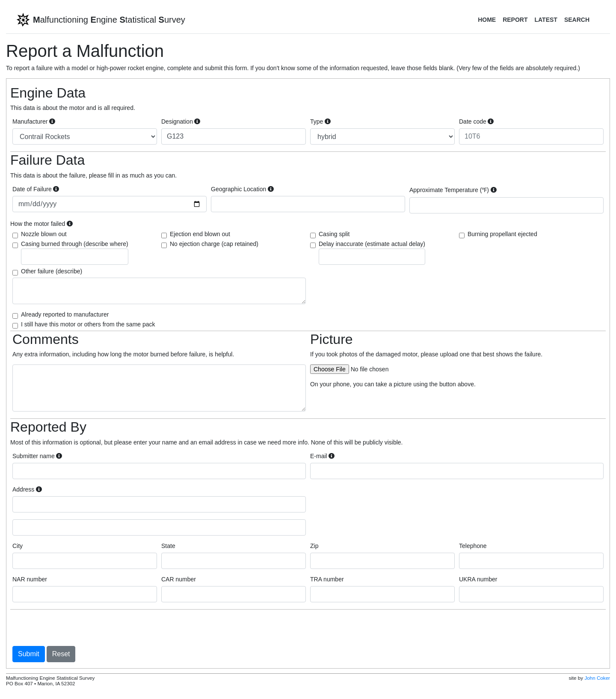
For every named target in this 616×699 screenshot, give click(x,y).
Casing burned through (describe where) (75, 253)
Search (577, 20)
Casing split (334, 234)
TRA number (327, 579)
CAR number (179, 579)
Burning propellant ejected (502, 234)
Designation (181, 121)
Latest (546, 20)
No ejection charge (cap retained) (214, 244)
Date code (476, 121)
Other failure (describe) (52, 271)
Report (515, 20)
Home (487, 20)
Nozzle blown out (44, 234)
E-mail (322, 456)
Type (320, 121)
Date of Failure (36, 189)
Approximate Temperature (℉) (453, 190)
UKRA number (478, 579)
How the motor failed (41, 224)
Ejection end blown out (200, 234)
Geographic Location (242, 189)
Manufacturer (34, 121)
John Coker (597, 678)
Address (27, 489)
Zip (314, 546)
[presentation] (77, 628)
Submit (29, 654)
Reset (61, 654)
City (18, 546)
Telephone (473, 546)
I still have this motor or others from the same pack (88, 324)
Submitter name (37, 456)
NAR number (30, 579)
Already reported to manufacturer (65, 314)
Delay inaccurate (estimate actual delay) (372, 253)
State (168, 546)
